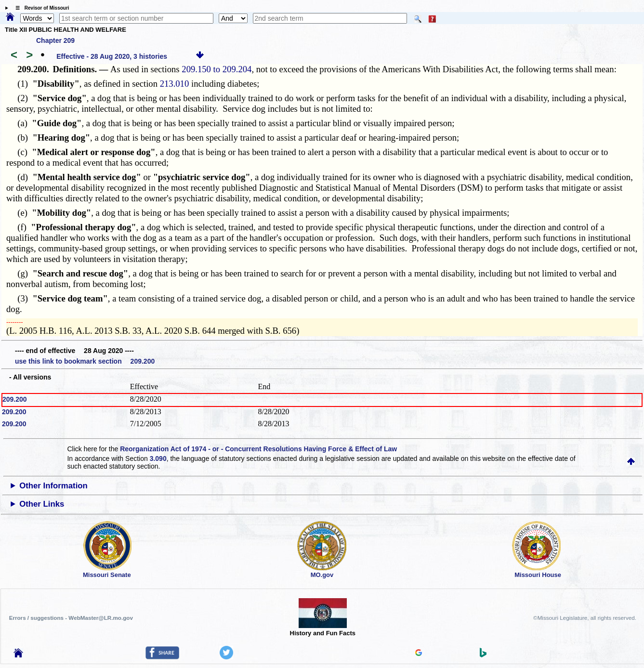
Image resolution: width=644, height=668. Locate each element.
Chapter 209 (55, 40)
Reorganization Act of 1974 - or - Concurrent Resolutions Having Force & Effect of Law (258, 449)
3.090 (158, 458)
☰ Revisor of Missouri (40, 8)
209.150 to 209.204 (217, 69)
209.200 (15, 399)
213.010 (175, 84)
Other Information (53, 486)
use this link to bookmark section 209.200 (85, 361)
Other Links (42, 504)
